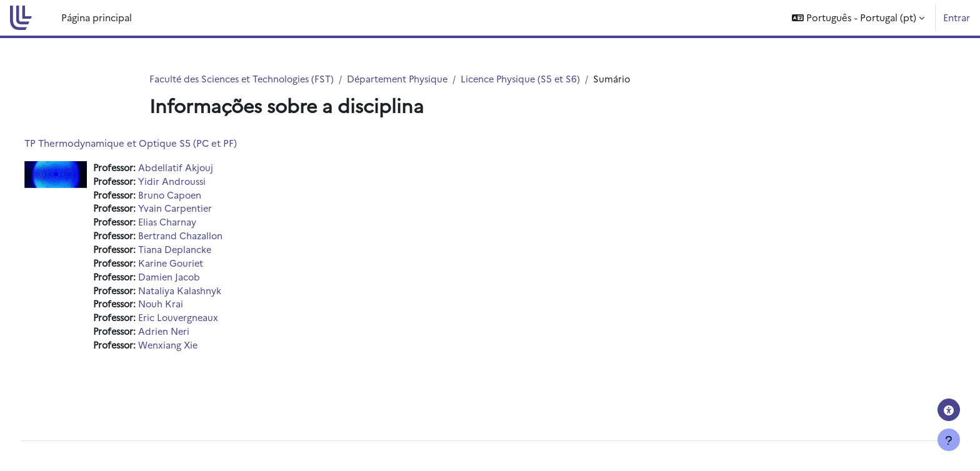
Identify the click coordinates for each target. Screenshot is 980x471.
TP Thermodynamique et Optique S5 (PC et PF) (154, 143)
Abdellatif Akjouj (203, 168)
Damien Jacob (197, 281)
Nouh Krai (188, 309)
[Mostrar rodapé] (949, 440)
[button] (858, 18)
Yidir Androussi (200, 182)
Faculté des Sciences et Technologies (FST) (245, 79)
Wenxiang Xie (196, 351)
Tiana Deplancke (202, 253)
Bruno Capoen (197, 196)
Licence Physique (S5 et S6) (533, 79)
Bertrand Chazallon (208, 238)
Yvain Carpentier (202, 210)
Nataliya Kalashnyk (207, 295)
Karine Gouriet (198, 266)
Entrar (957, 17)
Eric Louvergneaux (206, 323)
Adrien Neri (192, 337)
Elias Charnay (194, 225)
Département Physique (407, 79)
